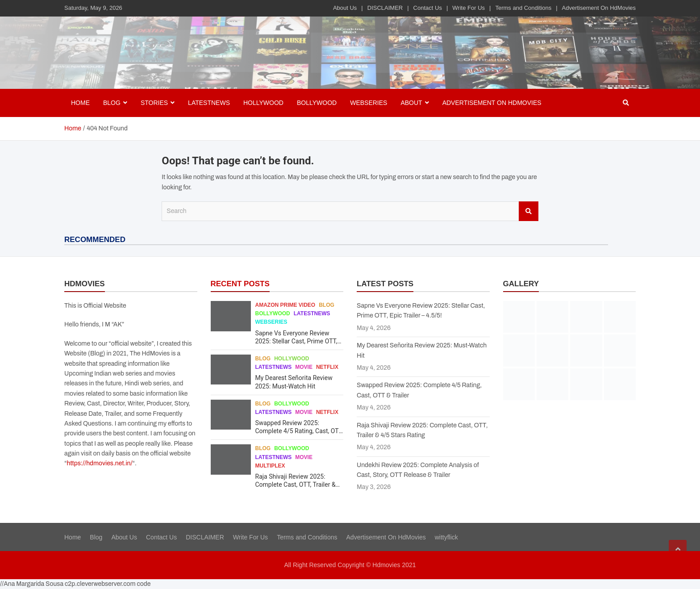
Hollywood (263, 103)
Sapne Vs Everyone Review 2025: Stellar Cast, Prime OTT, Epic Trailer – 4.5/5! (296, 341)
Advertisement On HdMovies (599, 8)
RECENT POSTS (240, 284)
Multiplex (270, 466)
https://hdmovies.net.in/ (100, 463)
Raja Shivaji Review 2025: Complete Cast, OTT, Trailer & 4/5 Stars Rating (296, 485)
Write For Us (469, 8)
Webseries (369, 103)
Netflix (327, 367)
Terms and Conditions (523, 8)
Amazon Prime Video (285, 305)
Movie (304, 367)
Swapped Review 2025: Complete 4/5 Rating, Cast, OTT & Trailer (299, 431)
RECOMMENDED (95, 240)
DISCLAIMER (385, 8)
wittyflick (446, 537)
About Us (345, 8)
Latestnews (209, 103)
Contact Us (428, 8)
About (411, 103)
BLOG (112, 103)
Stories (154, 103)
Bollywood (317, 103)
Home (80, 103)
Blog (327, 305)
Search (529, 211)
